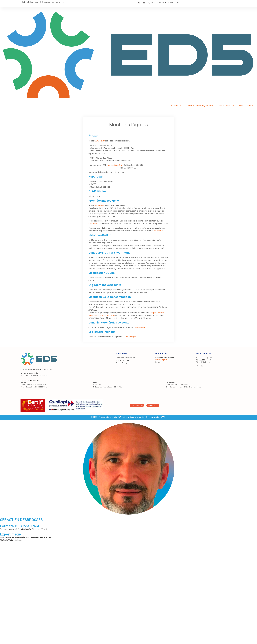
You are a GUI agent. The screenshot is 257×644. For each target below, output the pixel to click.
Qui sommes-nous (226, 105)
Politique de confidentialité (164, 357)
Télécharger (140, 327)
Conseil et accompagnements (199, 105)
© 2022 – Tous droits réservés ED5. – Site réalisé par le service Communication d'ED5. (128, 417)
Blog (241, 105)
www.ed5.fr (100, 141)
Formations (176, 105)
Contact (251, 105)
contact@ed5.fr (115, 165)
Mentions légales (161, 360)
